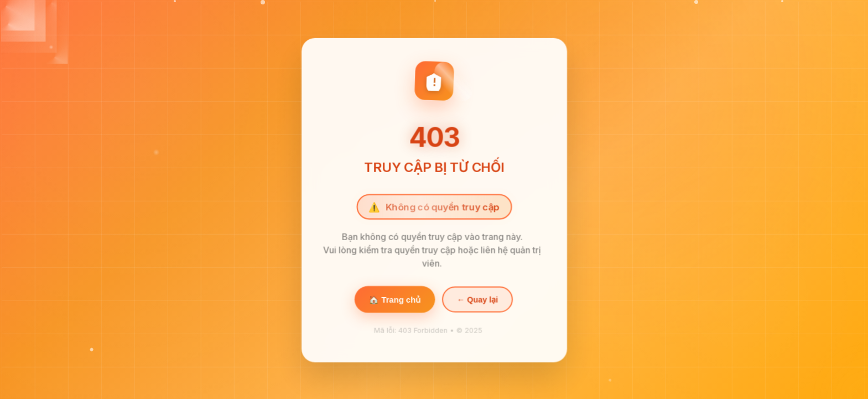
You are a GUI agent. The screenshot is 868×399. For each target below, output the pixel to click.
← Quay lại (477, 300)
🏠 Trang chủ (395, 300)
